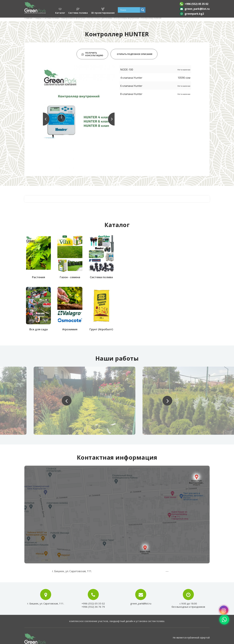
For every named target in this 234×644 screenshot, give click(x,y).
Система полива (51, 18)
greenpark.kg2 (194, 14)
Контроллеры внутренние (127, 18)
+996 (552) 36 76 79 (93, 607)
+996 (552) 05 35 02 (196, 4)
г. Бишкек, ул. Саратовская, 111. (46, 603)
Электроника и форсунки (73, 18)
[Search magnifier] (143, 10)
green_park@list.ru (197, 9)
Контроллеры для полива (100, 18)
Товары (38, 18)
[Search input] (130, 10)
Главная (28, 18)
